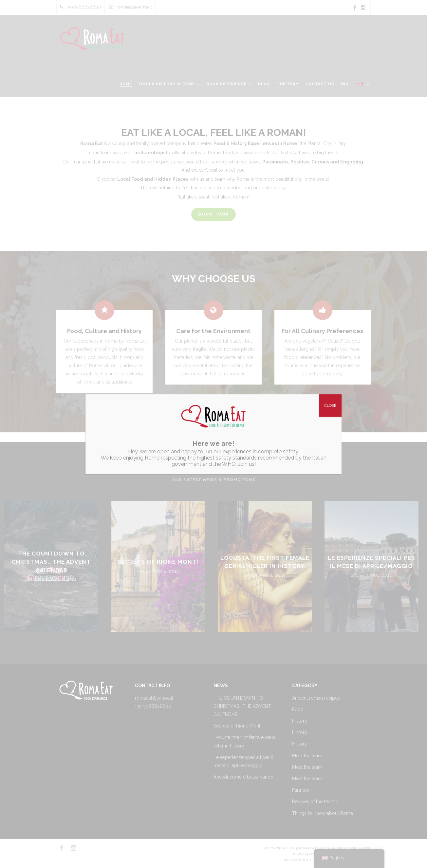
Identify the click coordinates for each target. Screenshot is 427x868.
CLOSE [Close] (330, 406)
